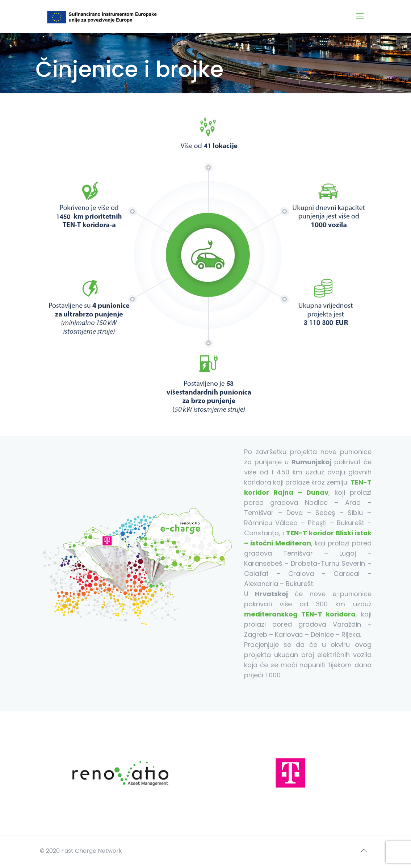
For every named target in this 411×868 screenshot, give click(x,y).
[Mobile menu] (360, 16)
